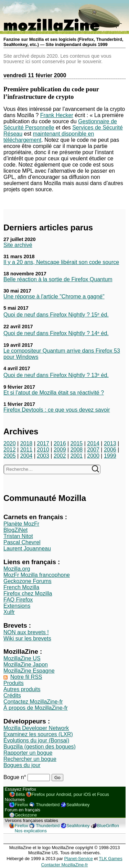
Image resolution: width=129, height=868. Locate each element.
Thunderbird (48, 805)
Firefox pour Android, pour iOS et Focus (70, 794)
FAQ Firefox (18, 600)
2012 (10, 450)
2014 (93, 443)
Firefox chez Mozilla (28, 593)
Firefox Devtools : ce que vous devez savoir (57, 410)
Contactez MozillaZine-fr (33, 702)
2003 (43, 456)
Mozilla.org (17, 569)
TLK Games (110, 859)
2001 (77, 456)
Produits (14, 683)
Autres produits (22, 689)
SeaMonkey (78, 805)
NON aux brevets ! (26, 632)
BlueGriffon (108, 826)
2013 (110, 443)
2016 (60, 443)
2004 (26, 456)
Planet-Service (79, 859)
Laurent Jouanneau (27, 549)
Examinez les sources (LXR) (38, 734)
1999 (110, 456)
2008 (77, 450)
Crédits (12, 695)
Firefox (21, 805)
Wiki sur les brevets (27, 638)
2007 (93, 450)
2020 (10, 443)
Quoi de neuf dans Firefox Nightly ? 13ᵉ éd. (56, 375)
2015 (77, 443)
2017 (43, 443)
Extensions (17, 606)
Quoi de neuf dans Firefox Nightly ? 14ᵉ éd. (56, 333)
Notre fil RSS (26, 677)
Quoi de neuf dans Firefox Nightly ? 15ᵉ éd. (56, 315)
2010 (43, 450)
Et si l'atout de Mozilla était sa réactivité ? (54, 393)
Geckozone (26, 815)
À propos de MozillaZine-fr (36, 708)
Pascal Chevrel (22, 542)
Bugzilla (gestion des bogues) (40, 747)
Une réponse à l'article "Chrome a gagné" (54, 296)
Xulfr (9, 612)
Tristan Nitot (18, 536)
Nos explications (31, 831)
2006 (110, 450)
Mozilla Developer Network (36, 728)
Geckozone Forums (28, 581)
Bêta (20, 794)
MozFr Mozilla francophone (37, 575)
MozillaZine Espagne (29, 671)
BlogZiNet (15, 530)
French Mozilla (21, 587)
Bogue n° (15, 777)
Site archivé (18, 245)
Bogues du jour (22, 765)
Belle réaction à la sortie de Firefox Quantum (58, 279)
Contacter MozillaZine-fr (65, 865)
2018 (26, 443)
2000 (93, 456)
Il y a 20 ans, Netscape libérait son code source (61, 262)
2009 (60, 450)
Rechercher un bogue (30, 759)
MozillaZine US (22, 658)
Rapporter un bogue (28, 753)
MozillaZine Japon (26, 665)
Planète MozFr (21, 524)
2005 (10, 456)
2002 (60, 456)
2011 (26, 450)
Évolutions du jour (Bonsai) (36, 740)
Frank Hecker (57, 115)
